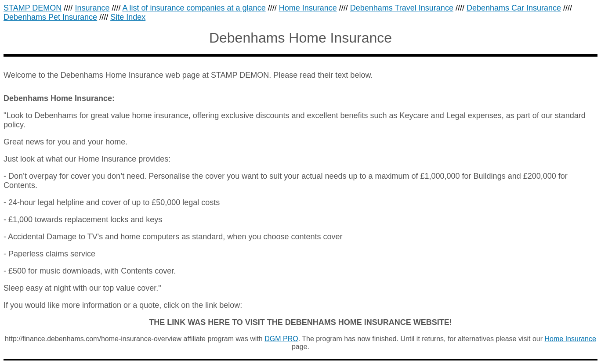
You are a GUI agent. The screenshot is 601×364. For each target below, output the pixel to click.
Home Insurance (570, 339)
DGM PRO (281, 339)
